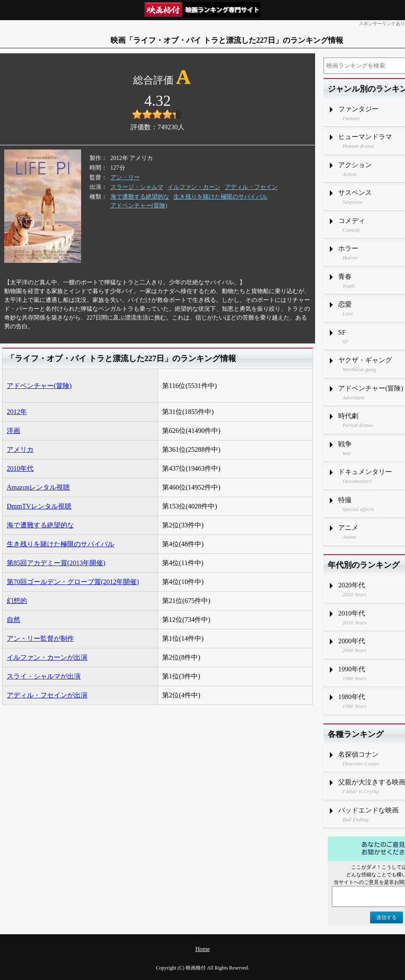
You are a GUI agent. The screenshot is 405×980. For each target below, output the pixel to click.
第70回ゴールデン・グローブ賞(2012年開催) (73, 582)
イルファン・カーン (194, 187)
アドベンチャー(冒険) (139, 206)
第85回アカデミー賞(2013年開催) (56, 563)
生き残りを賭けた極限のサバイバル (221, 197)
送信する (387, 917)
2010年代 (20, 468)
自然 (13, 620)
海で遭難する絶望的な (140, 197)
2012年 (17, 412)
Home (202, 949)
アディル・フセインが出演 (47, 695)
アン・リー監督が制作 (40, 638)
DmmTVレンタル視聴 (39, 506)
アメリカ (20, 449)
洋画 (13, 431)
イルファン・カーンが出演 (47, 657)
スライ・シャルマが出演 (44, 676)
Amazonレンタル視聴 (38, 487)
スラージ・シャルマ (137, 187)
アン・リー (125, 177)
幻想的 (17, 601)
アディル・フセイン (251, 187)
